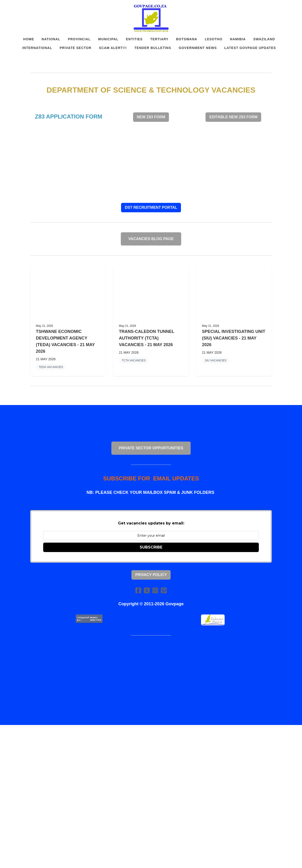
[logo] (151, 18)
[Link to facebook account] (138, 590)
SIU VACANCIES (216, 360)
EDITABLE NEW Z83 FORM (233, 117)
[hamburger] (9, 8)
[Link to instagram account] (155, 590)
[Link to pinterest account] (164, 590)
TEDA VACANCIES (51, 367)
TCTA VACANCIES (134, 360)
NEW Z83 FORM (151, 117)
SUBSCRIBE (151, 547)
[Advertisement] (151, 162)
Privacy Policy (151, 575)
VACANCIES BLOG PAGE (151, 239)
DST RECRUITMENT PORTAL (151, 207)
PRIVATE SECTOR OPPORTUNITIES (151, 448)
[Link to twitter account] (147, 590)
